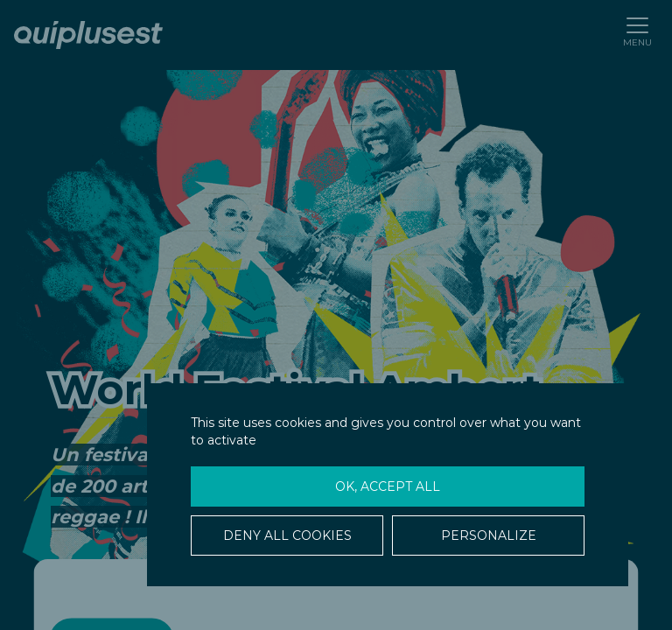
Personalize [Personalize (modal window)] (489, 535)
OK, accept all (388, 486)
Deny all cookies (287, 535)
